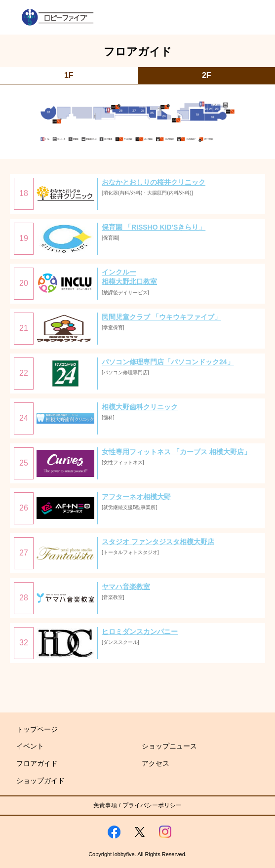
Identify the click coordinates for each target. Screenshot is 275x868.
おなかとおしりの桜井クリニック (154, 182)
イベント (30, 746)
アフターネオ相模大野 (136, 497)
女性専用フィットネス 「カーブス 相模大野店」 (176, 452)
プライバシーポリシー (152, 805)
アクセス (156, 763)
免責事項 (105, 805)
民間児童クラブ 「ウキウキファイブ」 (161, 317)
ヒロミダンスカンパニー (140, 631)
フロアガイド (37, 763)
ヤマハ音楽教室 (126, 587)
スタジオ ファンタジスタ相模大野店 (158, 542)
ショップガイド (40, 781)
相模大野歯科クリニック (140, 407)
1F (69, 75)
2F (207, 75)
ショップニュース (169, 746)
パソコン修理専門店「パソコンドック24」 (168, 362)
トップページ (37, 729)
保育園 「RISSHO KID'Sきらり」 (154, 227)
